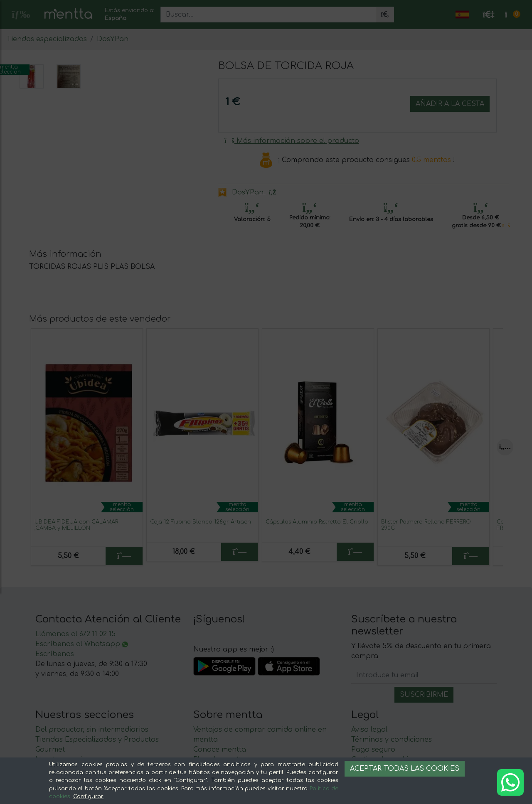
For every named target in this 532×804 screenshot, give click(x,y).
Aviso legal (369, 757)
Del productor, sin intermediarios (92, 757)
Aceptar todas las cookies (405, 769)
